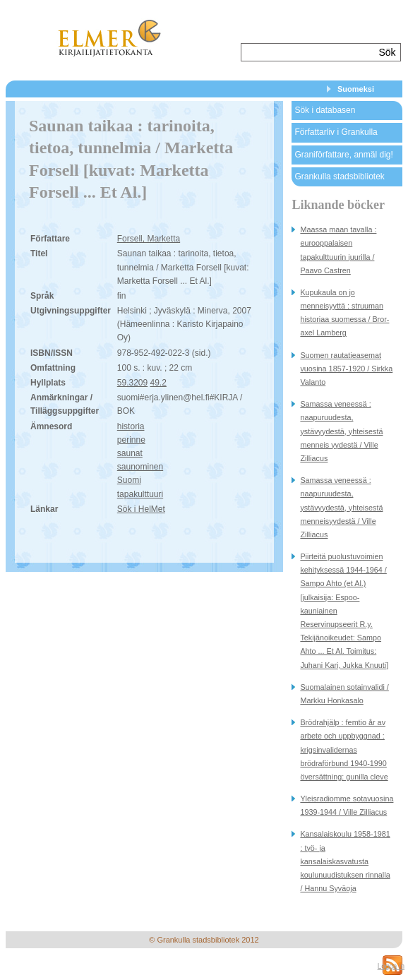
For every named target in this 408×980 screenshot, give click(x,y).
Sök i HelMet (141, 509)
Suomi (129, 480)
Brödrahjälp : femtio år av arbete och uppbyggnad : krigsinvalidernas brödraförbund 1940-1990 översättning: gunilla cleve (344, 749)
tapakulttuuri (140, 494)
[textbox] (308, 52)
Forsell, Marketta (149, 239)
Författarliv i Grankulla (336, 132)
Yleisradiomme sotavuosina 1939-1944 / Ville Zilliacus (347, 805)
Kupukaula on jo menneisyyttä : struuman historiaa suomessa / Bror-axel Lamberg (344, 313)
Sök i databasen (325, 110)
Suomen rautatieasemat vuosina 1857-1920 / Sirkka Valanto (346, 369)
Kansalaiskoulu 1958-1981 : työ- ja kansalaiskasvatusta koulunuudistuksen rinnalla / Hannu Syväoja (345, 861)
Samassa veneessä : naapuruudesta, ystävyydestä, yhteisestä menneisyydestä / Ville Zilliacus (341, 507)
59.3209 (132, 383)
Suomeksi (356, 89)
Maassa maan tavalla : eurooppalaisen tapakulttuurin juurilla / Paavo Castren (338, 250)
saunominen (140, 467)
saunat (130, 453)
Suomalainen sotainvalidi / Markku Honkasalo (344, 694)
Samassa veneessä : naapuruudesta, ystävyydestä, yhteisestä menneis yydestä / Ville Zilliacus (341, 431)
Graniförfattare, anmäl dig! (343, 155)
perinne (131, 440)
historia (131, 426)
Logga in (391, 966)
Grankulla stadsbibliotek (339, 177)
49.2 (158, 383)
